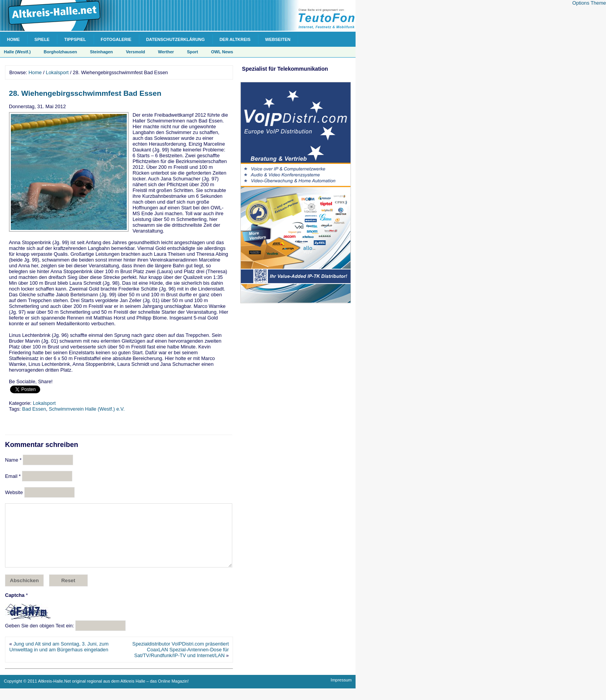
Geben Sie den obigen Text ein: (39, 637)
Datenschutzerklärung (175, 39)
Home (13, 39)
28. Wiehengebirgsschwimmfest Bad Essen (85, 93)
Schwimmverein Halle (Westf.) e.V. (87, 409)
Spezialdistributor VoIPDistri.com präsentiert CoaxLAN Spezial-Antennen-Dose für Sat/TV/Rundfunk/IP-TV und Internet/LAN (180, 661)
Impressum (341, 692)
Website (14, 492)
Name (13, 460)
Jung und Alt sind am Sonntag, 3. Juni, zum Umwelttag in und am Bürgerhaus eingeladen (59, 658)
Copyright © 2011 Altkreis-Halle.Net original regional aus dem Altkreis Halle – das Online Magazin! (96, 693)
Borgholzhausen (60, 52)
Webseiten (278, 39)
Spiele (42, 39)
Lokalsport (57, 72)
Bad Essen (34, 409)
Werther (166, 52)
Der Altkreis (235, 39)
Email (13, 476)
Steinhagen (101, 52)
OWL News (222, 52)
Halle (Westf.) (17, 52)
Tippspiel (75, 39)
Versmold (136, 52)
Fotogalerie (116, 39)
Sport (193, 52)
